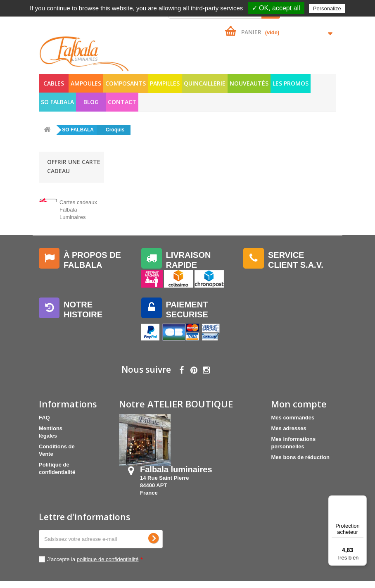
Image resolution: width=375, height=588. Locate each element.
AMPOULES (86, 83)
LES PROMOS (291, 83)
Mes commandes (293, 423)
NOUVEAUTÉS (249, 83)
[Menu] (362, 500)
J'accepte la (95, 566)
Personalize (327, 8)
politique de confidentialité (108, 566)
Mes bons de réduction (300, 463)
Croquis (115, 130)
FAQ (44, 423)
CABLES (54, 83)
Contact (122, 102)
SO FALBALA (57, 102)
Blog (91, 102)
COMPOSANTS (126, 83)
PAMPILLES (165, 83)
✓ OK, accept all (276, 8)
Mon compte (299, 409)
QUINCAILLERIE (205, 83)
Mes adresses (288, 434)
